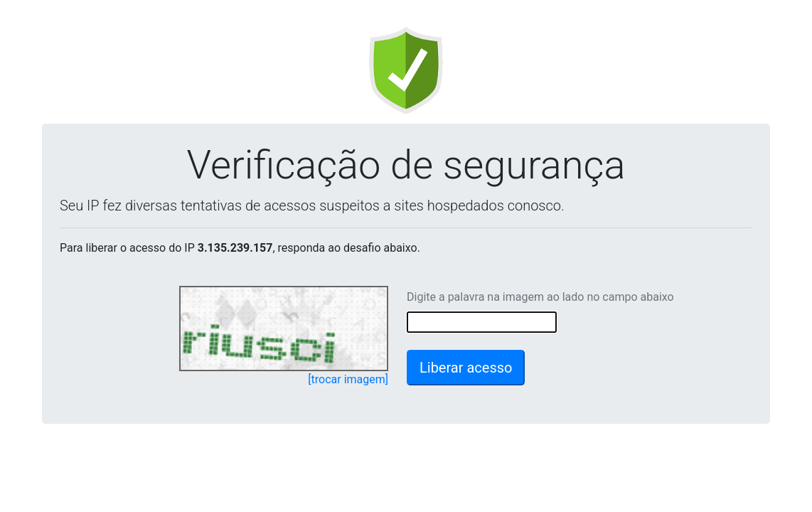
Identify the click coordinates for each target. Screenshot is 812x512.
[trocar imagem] (348, 379)
